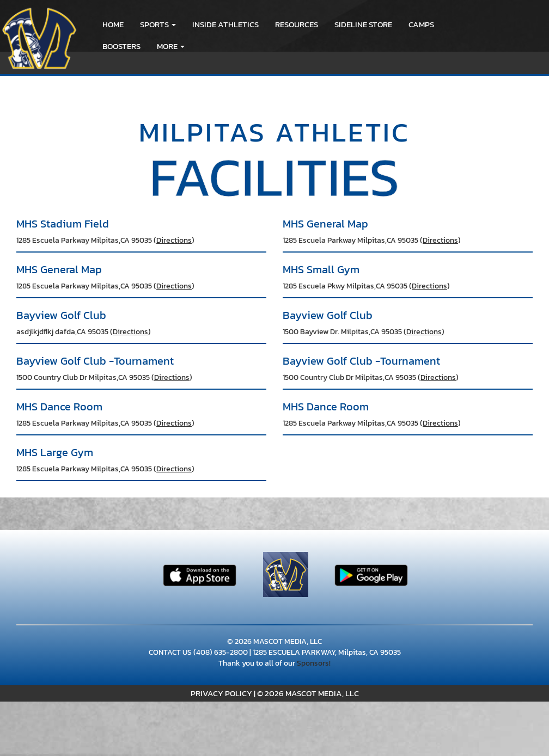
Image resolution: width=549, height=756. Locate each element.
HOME (113, 24)
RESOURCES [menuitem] (297, 24)
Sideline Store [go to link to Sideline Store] (363, 24)
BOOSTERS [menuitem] (121, 46)
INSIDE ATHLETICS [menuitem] (225, 24)
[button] (158, 24)
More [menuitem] (171, 46)
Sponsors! (314, 663)
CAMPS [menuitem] (421, 24)
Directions (174, 240)
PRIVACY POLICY (221, 693)
